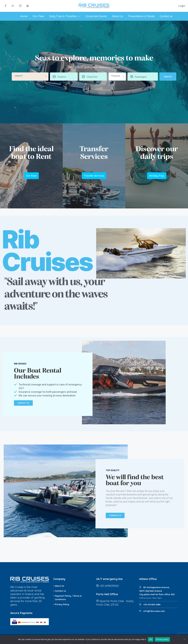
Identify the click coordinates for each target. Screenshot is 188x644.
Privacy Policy (62, 604)
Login (182, 6)
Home (24, 16)
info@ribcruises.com (154, 611)
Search (168, 76)
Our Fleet (38, 16)
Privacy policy (162, 639)
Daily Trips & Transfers (63, 16)
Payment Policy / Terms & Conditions (68, 598)
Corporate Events (96, 16)
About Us (117, 16)
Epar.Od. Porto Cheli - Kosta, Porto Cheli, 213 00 (115, 603)
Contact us (166, 16)
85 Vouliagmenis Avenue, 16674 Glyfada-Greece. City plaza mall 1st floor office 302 (157, 591)
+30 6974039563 (109, 586)
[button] (117, 77)
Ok (151, 639)
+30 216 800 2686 (152, 605)
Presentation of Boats (141, 16)
